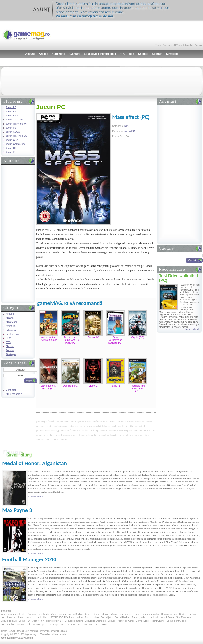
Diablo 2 (93, 386)
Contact (198, 45)
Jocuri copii (38, 624)
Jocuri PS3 (12, 115)
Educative (90, 54)
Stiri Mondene (184, 617)
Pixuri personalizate (38, 614)
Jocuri (88, 614)
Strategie (172, 54)
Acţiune (30, 54)
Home (158, 45)
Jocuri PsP (12, 128)
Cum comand (169, 45)
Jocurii (112, 621)
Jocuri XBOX (13, 132)
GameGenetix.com (70, 624)
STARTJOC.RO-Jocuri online (67, 617)
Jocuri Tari (24, 621)
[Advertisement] (18, 233)
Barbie (137, 614)
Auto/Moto (58, 54)
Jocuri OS (11, 148)
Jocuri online (92, 617)
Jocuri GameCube (16, 144)
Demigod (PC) (71, 386)
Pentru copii (108, 54)
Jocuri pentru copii (121, 614)
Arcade (43, 54)
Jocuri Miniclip (151, 614)
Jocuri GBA (12, 140)
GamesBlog (142, 621)
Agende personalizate (13, 614)
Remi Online (158, 621)
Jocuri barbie (8, 617)
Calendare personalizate (96, 624)
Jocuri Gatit (24, 624)
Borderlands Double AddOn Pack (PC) (71, 340)
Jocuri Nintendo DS (16, 136)
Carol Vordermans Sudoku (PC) (115, 340)
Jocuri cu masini (74, 621)
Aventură (74, 54)
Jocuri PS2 (12, 111)
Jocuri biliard (41, 617)
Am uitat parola (14, 394)
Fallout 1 (115, 386)
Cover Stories (16, 631)
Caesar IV (93, 337)
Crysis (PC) (138, 337)
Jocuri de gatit (9, 621)
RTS (132, 54)
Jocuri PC (11, 107)
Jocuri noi (153, 617)
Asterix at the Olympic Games (48, 339)
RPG (122, 54)
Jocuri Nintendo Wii (16, 124)
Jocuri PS (11, 152)
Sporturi (157, 54)
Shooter (143, 54)
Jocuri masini (58, 614)
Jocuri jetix (107, 617)
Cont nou (11, 390)
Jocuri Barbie (75, 614)
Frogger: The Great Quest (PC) (138, 388)
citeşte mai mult (192, 329)
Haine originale (54, 621)
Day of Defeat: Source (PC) (48, 387)
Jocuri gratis (138, 617)
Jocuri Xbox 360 (15, 120)
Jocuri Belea (167, 617)
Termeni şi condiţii (185, 45)
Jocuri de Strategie (95, 621)
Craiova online (169, 614)
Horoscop (52, 624)
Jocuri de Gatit (126, 621)
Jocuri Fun (38, 621)
